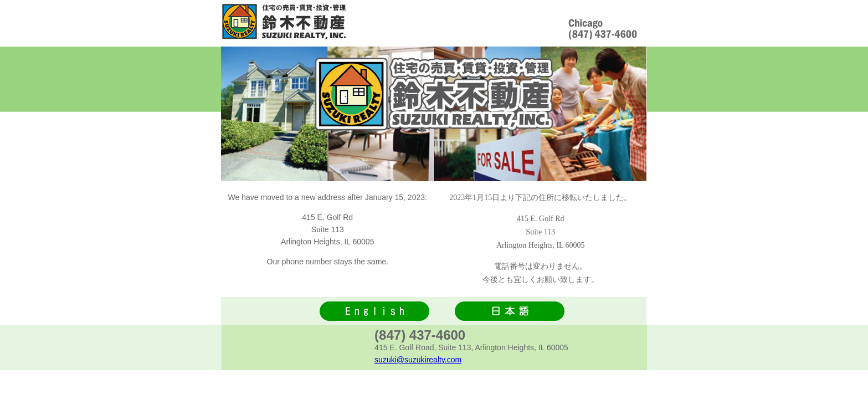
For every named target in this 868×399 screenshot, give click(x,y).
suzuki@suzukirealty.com (418, 360)
